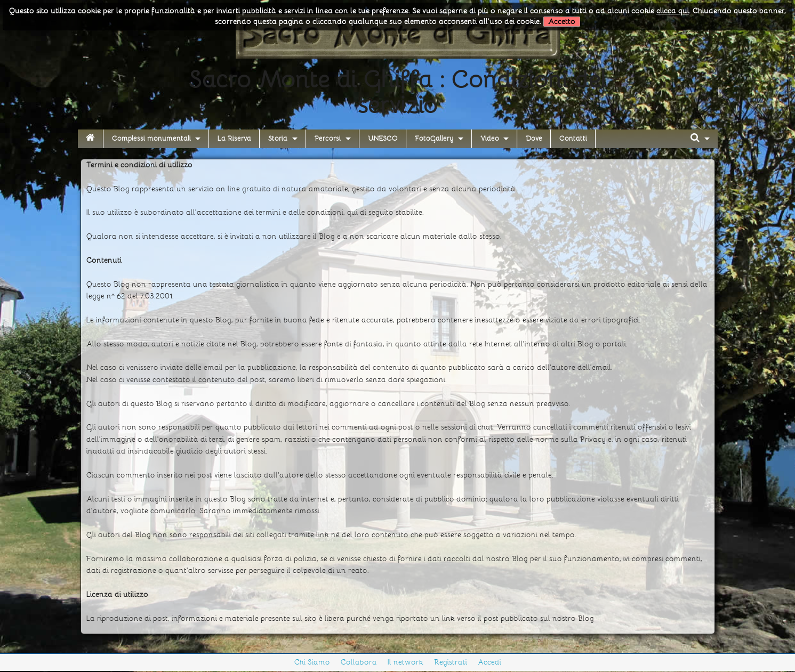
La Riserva (234, 139)
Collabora (359, 662)
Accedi (489, 662)
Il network (405, 662)
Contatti (573, 139)
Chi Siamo (312, 662)
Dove (534, 139)
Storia (278, 139)
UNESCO (383, 139)
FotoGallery (434, 139)
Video (490, 139)
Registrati (451, 662)
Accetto (562, 22)
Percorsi (328, 139)
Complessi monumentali (151, 139)
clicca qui (673, 11)
